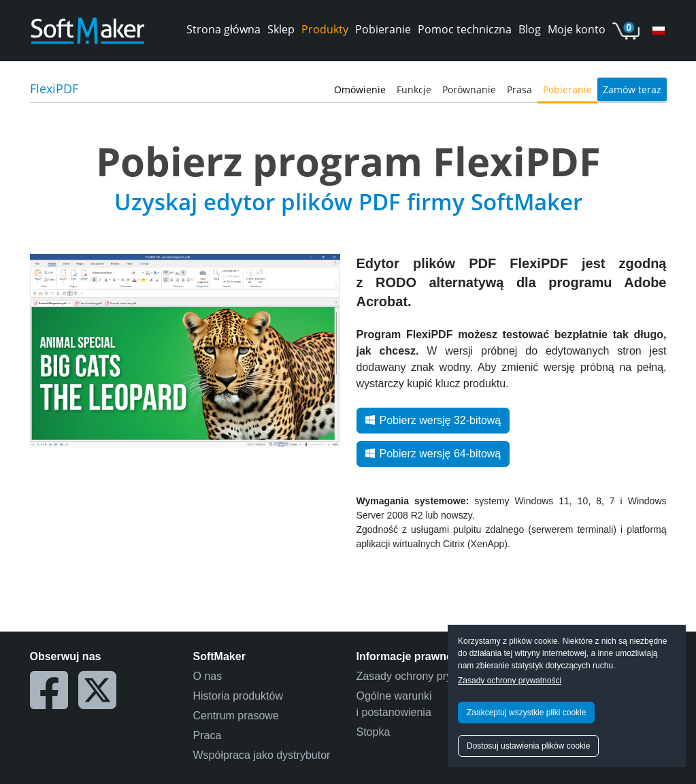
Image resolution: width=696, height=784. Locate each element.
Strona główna (223, 29)
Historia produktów (238, 696)
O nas (208, 676)
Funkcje (414, 89)
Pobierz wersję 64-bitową (433, 454)
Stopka (374, 732)
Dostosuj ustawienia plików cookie (528, 746)
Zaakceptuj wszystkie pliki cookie (526, 713)
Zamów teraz (632, 89)
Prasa (519, 89)
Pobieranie (383, 29)
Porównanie (469, 89)
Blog (530, 29)
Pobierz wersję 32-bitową (433, 420)
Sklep (281, 29)
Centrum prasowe (236, 716)
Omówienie (360, 89)
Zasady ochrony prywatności (510, 681)
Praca (208, 735)
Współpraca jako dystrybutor (262, 755)
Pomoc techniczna (465, 29)
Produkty (325, 29)
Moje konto (577, 29)
